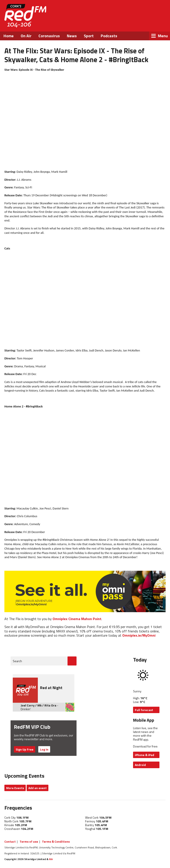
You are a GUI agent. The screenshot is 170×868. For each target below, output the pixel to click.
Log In (44, 749)
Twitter (137, 22)
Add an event (37, 788)
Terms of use (29, 841)
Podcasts (109, 36)
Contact (10, 841)
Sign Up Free (25, 749)
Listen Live (141, 11)
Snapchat (160, 22)
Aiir (51, 859)
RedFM (25, 16)
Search (17, 661)
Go (72, 661)
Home (9, 36)
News (72, 36)
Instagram (149, 22)
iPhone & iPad (144, 755)
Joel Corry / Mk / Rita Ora (38, 705)
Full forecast (144, 710)
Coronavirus (49, 36)
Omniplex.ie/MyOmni (139, 635)
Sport (89, 36)
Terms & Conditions (56, 841)
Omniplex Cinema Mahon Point (77, 619)
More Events (15, 788)
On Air (26, 36)
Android (140, 765)
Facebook (125, 22)
